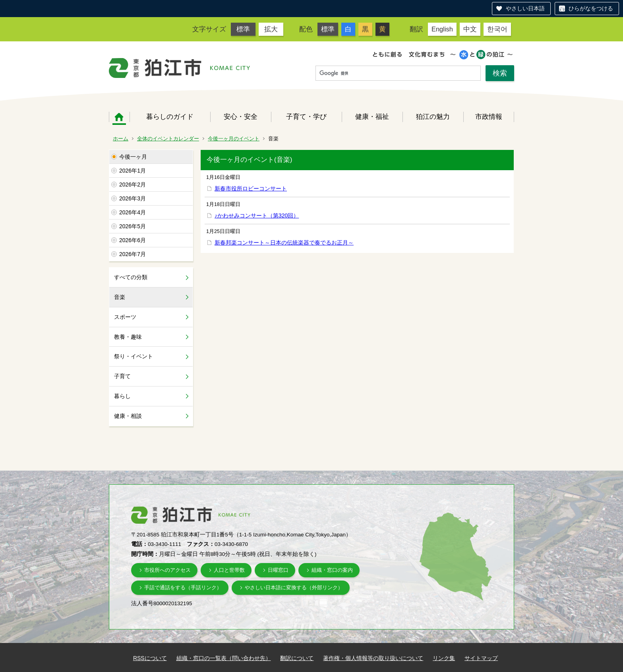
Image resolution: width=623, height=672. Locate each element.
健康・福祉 (372, 117)
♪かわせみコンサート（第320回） (257, 216)
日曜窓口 (278, 570)
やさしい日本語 (525, 8)
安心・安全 (241, 117)
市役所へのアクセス (167, 570)
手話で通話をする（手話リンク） (183, 588)
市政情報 (489, 117)
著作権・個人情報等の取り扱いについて (373, 658)
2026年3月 (133, 198)
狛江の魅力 (433, 117)
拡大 (271, 29)
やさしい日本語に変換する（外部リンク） (294, 588)
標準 (243, 29)
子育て (122, 376)
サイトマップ (481, 658)
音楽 (120, 297)
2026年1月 (133, 171)
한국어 (497, 29)
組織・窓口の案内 (332, 570)
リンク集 (444, 658)
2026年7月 (133, 254)
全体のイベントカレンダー (168, 139)
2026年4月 (133, 212)
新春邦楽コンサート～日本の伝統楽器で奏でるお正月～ (284, 243)
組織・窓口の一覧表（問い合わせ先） (224, 658)
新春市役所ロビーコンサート (251, 188)
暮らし (122, 396)
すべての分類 (131, 277)
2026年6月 (133, 240)
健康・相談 (128, 416)
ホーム (119, 117)
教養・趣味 (128, 337)
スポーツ (125, 317)
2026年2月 (133, 185)
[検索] (398, 74)
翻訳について (297, 658)
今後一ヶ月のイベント (234, 139)
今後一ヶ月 (133, 157)
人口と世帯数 (229, 570)
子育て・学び (306, 117)
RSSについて (150, 658)
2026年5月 (133, 226)
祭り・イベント (133, 356)
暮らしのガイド (170, 117)
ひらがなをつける (591, 8)
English (442, 29)
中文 (470, 29)
